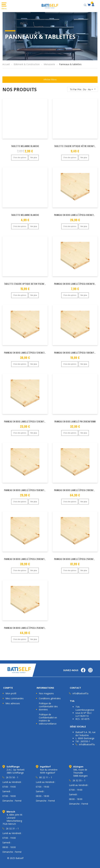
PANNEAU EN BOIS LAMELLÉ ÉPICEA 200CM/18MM (26, 556)
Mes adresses (13, 700)
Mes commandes (15, 695)
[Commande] (83, 89)
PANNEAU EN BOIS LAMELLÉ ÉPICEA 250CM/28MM (77, 556)
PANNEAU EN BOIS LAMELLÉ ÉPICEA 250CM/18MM (26, 625)
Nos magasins (46, 690)
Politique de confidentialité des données (48, 703)
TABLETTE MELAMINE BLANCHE (25, 146)
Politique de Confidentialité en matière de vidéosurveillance (48, 715)
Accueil (6, 64)
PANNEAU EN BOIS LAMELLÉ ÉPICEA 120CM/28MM (26, 351)
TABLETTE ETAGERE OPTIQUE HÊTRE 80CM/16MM (76, 146)
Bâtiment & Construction (27, 64)
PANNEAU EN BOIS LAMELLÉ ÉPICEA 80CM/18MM (76, 283)
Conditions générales (50, 695)
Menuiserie (49, 64)
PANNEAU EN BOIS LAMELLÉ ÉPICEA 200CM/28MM (77, 488)
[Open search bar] (86, 5)
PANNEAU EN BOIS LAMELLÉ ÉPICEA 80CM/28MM (76, 214)
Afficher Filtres (50, 80)
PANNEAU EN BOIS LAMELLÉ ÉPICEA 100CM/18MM (76, 351)
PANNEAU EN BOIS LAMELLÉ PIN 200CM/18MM (75, 419)
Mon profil (11, 690)
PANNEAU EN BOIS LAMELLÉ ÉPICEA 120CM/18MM (26, 419)
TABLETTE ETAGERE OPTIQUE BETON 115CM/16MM (27, 283)
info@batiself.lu (80, 690)
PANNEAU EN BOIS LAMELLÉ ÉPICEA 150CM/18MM (26, 488)
